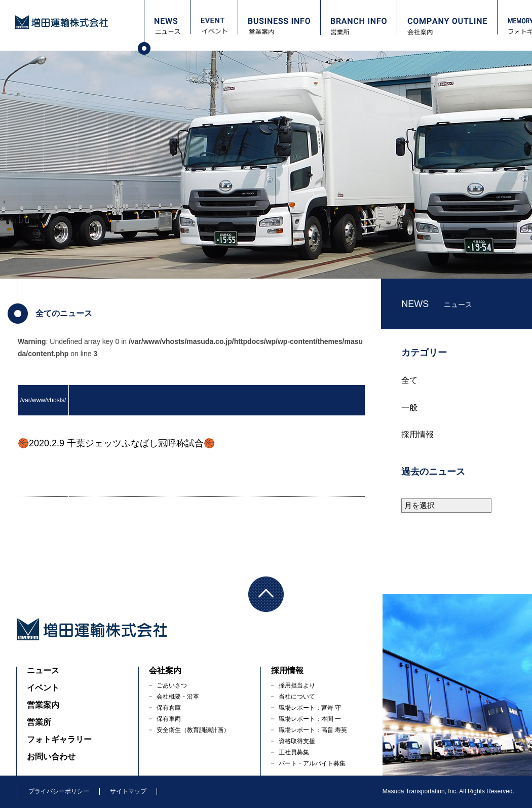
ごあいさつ (172, 685)
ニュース (43, 670)
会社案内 (165, 670)
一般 (409, 408)
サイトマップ (128, 791)
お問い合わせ (51, 757)
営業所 (39, 722)
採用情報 (417, 434)
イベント (43, 688)
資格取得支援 (297, 741)
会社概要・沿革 (178, 697)
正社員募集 (294, 752)
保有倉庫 (169, 708)
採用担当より (297, 685)
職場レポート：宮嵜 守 (310, 708)
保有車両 (169, 719)
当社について (297, 697)
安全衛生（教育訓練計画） (193, 730)
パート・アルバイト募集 (312, 763)
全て (409, 380)
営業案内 (43, 705)
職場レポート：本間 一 (310, 719)
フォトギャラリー (59, 739)
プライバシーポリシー (59, 791)
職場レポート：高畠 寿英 (313, 730)
